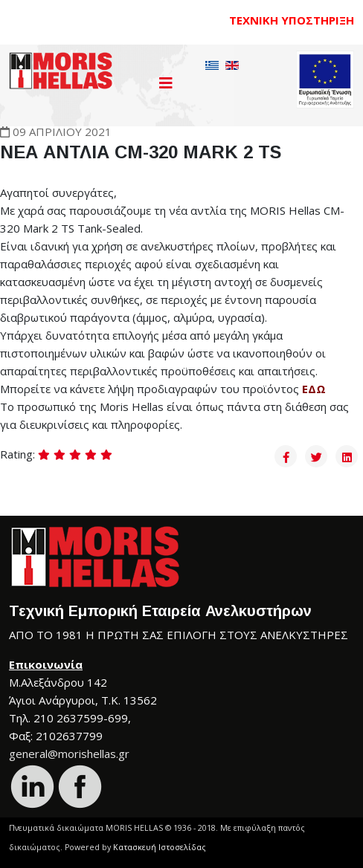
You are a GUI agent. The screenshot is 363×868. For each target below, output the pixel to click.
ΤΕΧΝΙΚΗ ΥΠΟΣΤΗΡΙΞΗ (292, 20)
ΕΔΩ (314, 389)
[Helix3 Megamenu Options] (166, 83)
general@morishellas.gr (69, 754)
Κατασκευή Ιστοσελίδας (160, 847)
